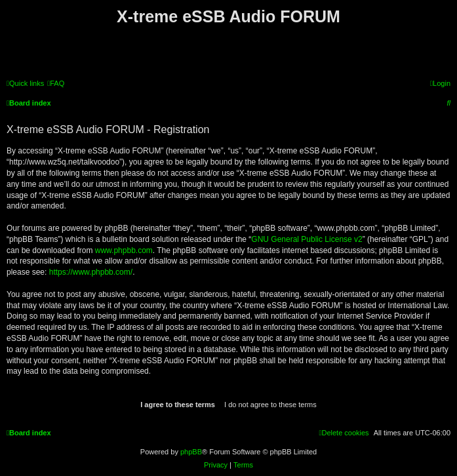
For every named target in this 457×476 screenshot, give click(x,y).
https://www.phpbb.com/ (91, 272)
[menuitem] (56, 83)
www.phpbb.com (124, 250)
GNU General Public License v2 (307, 239)
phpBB (191, 452)
